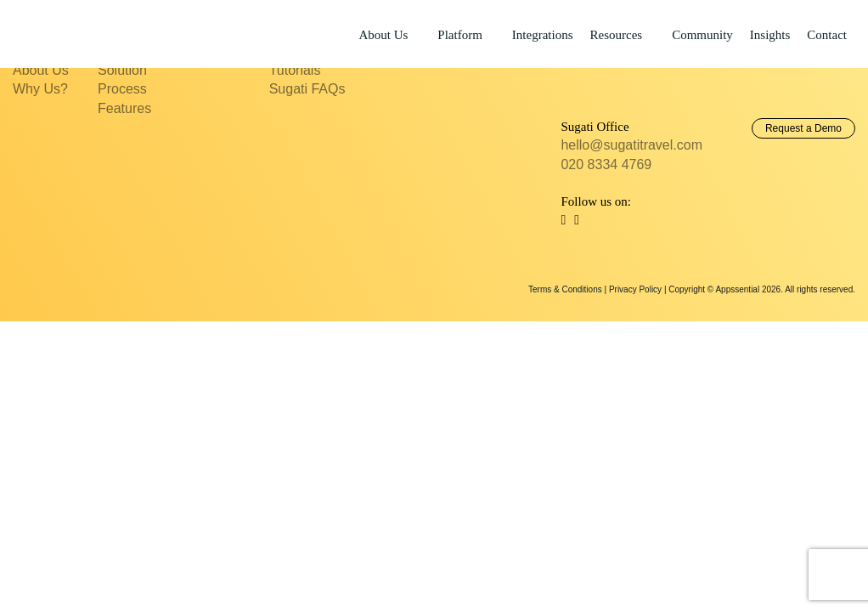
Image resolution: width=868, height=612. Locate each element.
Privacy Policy (635, 289)
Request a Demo (803, 128)
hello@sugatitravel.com (631, 145)
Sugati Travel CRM (76, 33)
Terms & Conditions (565, 289)
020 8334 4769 (606, 164)
